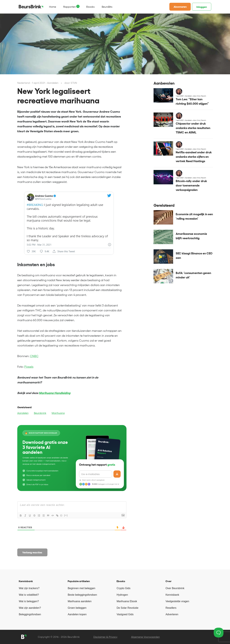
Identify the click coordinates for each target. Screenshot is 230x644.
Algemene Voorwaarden (145, 637)
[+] (66, 515)
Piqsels (29, 367)
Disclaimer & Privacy (105, 637)
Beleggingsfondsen (30, 614)
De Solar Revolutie (127, 608)
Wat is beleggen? (29, 601)
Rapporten (70, 7)
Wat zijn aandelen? (30, 608)
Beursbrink (40, 413)
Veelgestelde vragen (177, 601)
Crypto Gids (123, 588)
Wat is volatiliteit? (29, 595)
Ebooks (90, 7)
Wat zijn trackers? (29, 588)
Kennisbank (172, 595)
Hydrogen (122, 595)
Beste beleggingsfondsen (82, 595)
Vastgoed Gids (125, 614)
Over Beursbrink (175, 588)
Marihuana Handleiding (55, 393)
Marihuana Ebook (127, 601)
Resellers (171, 608)
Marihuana (58, 413)
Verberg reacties (32, 552)
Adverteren (172, 614)
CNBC (34, 356)
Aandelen (23, 413)
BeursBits (107, 7)
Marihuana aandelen (80, 601)
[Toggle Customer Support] (219, 633)
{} (61, 515)
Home (53, 7)
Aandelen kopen (77, 614)
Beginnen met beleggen (81, 588)
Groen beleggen (77, 608)
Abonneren (180, 7)
